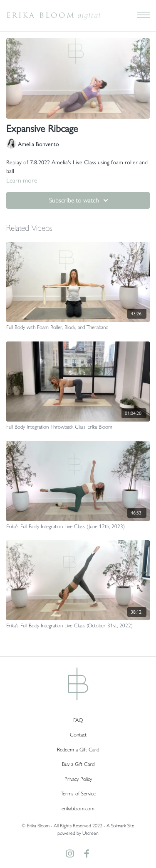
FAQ (78, 720)
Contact (78, 735)
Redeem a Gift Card (78, 750)
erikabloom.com (78, 808)
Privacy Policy (78, 779)
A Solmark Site (120, 826)
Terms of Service (78, 794)
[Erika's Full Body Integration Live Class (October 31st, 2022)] (78, 626)
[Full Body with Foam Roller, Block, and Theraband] (78, 327)
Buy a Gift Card (78, 764)
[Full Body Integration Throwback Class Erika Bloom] (78, 427)
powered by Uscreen (78, 833)
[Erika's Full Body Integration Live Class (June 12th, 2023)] (78, 527)
